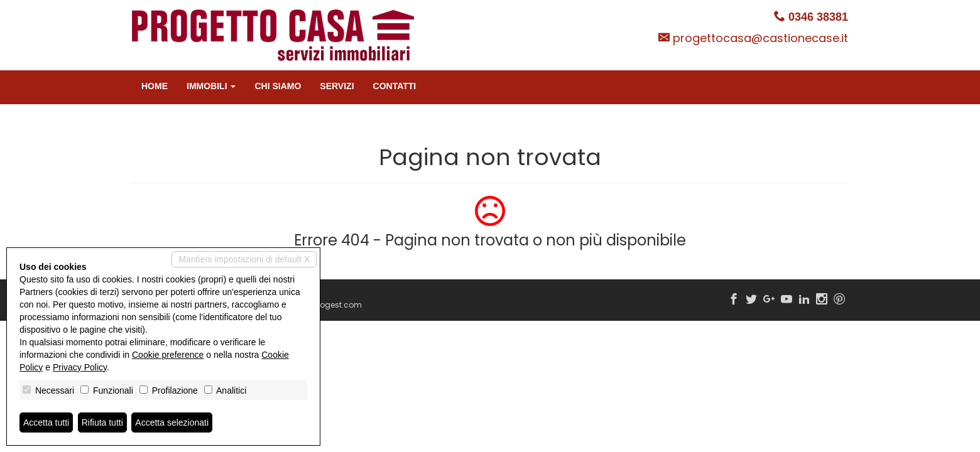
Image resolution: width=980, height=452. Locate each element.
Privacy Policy (80, 367)
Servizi (337, 86)
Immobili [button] (211, 86)
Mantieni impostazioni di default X (244, 259)
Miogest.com (337, 305)
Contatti (395, 86)
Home (155, 86)
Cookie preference (168, 355)
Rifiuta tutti (102, 422)
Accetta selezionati (172, 422)
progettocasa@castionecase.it (760, 38)
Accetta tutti (46, 422)
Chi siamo (278, 86)
